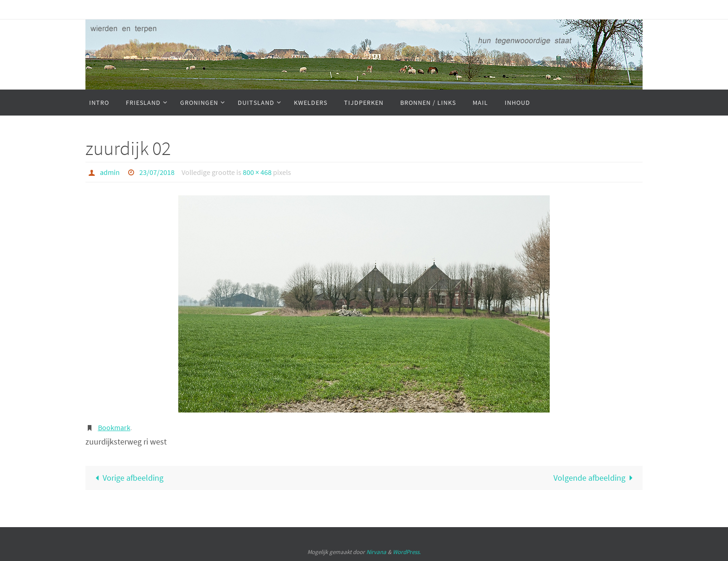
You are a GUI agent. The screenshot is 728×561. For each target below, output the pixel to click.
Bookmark (114, 427)
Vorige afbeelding (127, 478)
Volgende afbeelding (595, 478)
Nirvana (376, 552)
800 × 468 (257, 172)
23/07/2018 (157, 172)
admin (110, 172)
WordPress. (407, 552)
